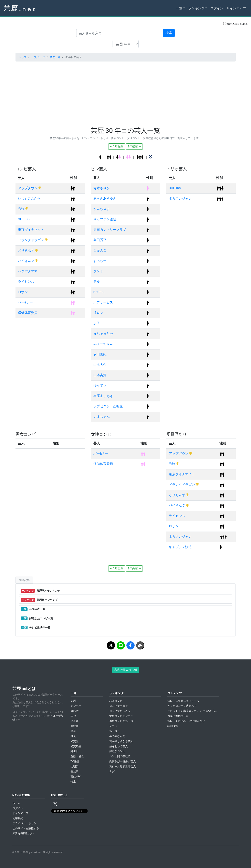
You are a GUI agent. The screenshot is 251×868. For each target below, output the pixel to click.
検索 (169, 33)
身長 (73, 736)
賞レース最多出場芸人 (123, 766)
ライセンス (26, 282)
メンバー (76, 706)
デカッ (113, 726)
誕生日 (75, 751)
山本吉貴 (100, 375)
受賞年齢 (76, 746)
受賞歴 (75, 741)
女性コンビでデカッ (121, 716)
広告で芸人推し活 (126, 670)
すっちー (100, 261)
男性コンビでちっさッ (123, 721)
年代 (73, 716)
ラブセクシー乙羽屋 (108, 406)
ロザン (23, 292)
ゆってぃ (100, 385)
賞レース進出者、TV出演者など (186, 721)
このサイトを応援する (26, 828)
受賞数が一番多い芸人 (123, 761)
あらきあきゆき (105, 198)
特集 (73, 782)
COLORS (175, 188)
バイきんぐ (27, 261)
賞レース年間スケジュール (183, 701)
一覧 (179, 8)
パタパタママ (28, 271)
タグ (112, 771)
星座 (73, 731)
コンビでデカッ (119, 706)
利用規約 (18, 818)
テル (97, 282)
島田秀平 (100, 240)
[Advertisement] (126, 93)
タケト (98, 271)
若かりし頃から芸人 (121, 741)
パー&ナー (25, 302)
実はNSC (76, 776)
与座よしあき (103, 396)
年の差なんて (117, 736)
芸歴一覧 (55, 57)
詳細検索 (173, 726)
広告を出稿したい (23, 833)
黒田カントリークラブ (110, 230)
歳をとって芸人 (119, 746)
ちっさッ (115, 731)
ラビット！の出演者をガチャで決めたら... (192, 711)
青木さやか (102, 188)
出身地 (75, 721)
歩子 (97, 323)
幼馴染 (75, 766)
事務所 (75, 711)
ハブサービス (103, 302)
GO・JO (24, 219)
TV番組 (75, 761)
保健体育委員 (28, 313)
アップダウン (28, 188)
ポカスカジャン (180, 198)
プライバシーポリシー (26, 823)
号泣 (22, 209)
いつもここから (29, 198)
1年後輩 (134, 146)
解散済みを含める (236, 24)
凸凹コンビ (116, 701)
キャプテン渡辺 (105, 219)
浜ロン (98, 313)
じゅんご (100, 250)
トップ (23, 57)
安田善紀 (100, 354)
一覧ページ (38, 57)
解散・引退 (77, 756)
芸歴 (73, 701)
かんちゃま (102, 209)
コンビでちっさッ (120, 711)
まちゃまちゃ (103, 333)
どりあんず (27, 250)
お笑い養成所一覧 (178, 716)
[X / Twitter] (55, 804)
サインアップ (236, 8)
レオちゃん (102, 417)
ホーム (16, 803)
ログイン (217, 8)
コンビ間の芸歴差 (120, 756)
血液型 (75, 726)
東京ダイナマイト (31, 230)
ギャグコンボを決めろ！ (182, 706)
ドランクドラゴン (31, 240)
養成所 (75, 771)
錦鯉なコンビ (117, 751)
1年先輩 (117, 146)
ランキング (196, 8)
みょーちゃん (103, 344)
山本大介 (100, 365)
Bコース (99, 292)
